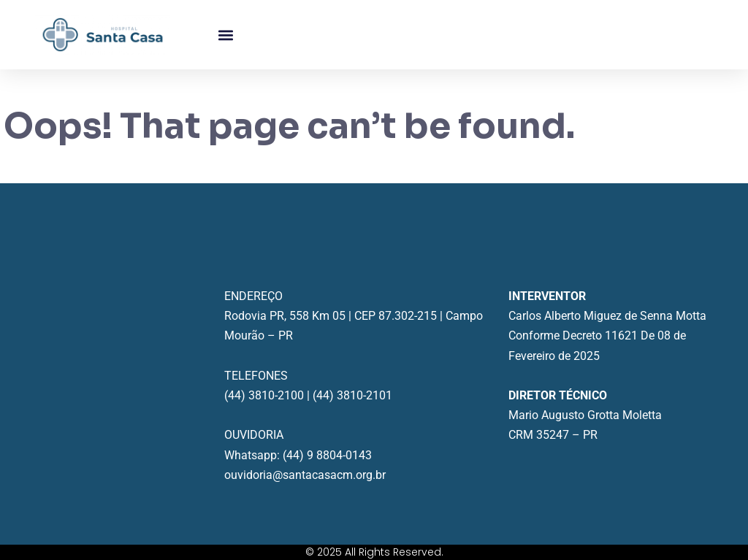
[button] (225, 35)
